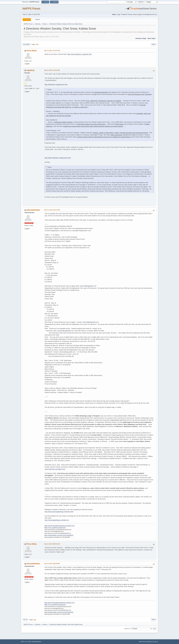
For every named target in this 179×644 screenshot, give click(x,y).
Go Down (26, 45)
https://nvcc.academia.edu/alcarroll (55, 528)
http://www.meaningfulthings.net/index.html (59, 512)
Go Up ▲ (155, 642)
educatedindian (33, 210)
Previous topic (141, 38)
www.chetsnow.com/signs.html (55, 469)
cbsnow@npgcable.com (88, 286)
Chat (118, 14)
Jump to (127, 629)
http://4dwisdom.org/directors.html (56, 85)
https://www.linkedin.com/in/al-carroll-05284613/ (59, 535)
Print (154, 45)
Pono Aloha (32, 51)
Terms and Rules (147, 642)
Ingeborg (30, 70)
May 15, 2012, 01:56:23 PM (52, 210)
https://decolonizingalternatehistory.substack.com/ (59, 526)
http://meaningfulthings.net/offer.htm (57, 520)
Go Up (25, 620)
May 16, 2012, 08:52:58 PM (52, 564)
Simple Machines (36, 642)
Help (140, 642)
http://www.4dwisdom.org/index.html (80, 54)
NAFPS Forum (31, 9)
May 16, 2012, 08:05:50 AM (52, 544)
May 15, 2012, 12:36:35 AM (52, 70)
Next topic (152, 38)
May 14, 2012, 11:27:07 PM (52, 51)
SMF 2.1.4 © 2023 (26, 642)
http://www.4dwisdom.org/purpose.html (58, 158)
